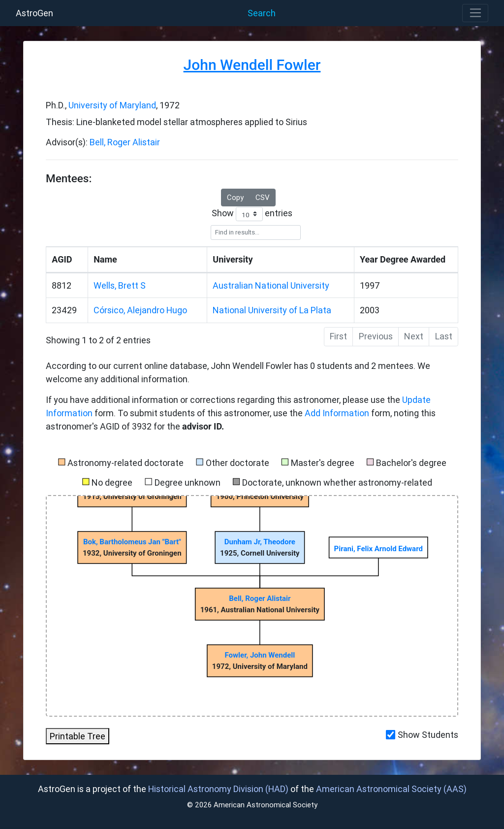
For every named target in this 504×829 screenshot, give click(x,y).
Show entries (252, 214)
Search (262, 13)
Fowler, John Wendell (260, 655)
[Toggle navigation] (475, 13)
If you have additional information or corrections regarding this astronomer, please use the (224, 400)
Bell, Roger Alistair (125, 142)
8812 (62, 285)
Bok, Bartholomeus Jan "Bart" (132, 542)
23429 (64, 310)
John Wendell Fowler (252, 65)
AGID (62, 259)
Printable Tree (78, 736)
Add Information (337, 413)
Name (105, 259)
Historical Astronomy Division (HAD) (218, 789)
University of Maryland (112, 105)
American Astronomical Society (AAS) (391, 789)
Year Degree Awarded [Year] (403, 259)
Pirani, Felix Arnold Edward (378, 549)
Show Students (428, 735)
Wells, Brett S (120, 285)
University (233, 259)
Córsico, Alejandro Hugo (140, 310)
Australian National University (271, 285)
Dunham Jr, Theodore (260, 542)
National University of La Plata (272, 310)
